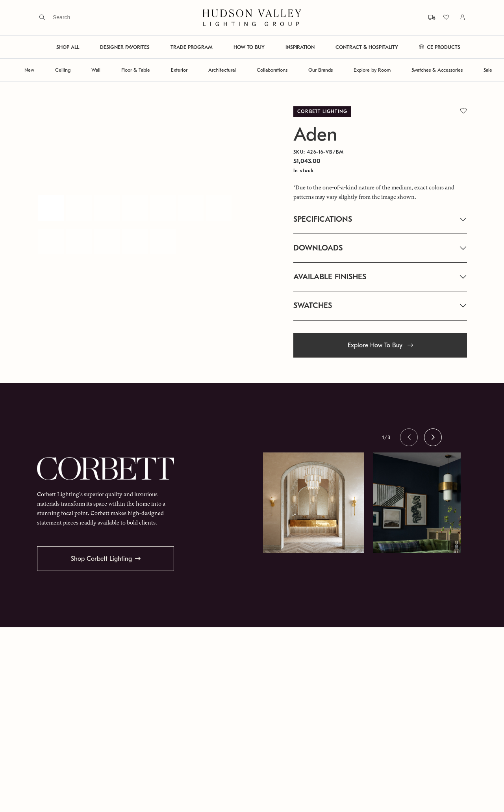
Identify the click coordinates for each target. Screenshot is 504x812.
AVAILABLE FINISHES (330, 277)
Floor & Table (136, 70)
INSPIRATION (300, 47)
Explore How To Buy (380, 345)
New (29, 70)
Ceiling (63, 70)
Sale (488, 70)
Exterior (179, 70)
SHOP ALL (68, 47)
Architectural (222, 70)
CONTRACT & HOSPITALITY (367, 47)
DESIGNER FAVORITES (125, 47)
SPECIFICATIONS (323, 219)
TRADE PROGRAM (192, 47)
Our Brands (321, 70)
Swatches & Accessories (437, 70)
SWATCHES (313, 305)
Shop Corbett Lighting (101, 559)
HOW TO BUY (249, 47)
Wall (96, 70)
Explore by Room (372, 70)
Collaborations (272, 70)
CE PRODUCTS (440, 47)
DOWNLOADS (318, 248)
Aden (315, 134)
